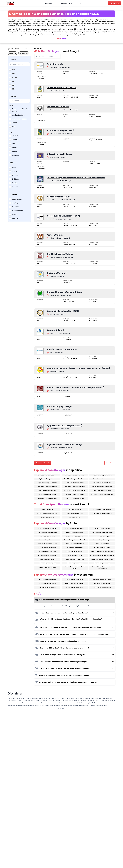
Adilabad (16, 144)
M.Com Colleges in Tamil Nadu (47, 528)
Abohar (15, 136)
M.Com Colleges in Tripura (102, 563)
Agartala (16, 155)
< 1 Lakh (15, 171)
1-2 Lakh (15, 175)
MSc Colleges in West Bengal (75, 587)
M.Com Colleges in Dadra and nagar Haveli (75, 568)
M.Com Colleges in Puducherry (47, 555)
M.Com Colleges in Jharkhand (47, 548)
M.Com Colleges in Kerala (102, 528)
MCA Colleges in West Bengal (102, 580)
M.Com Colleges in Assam (102, 548)
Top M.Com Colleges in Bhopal (75, 483)
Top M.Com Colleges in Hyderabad (75, 487)
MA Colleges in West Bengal (102, 583)
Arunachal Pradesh (20, 119)
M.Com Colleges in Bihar (102, 544)
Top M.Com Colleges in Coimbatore (75, 479)
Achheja (15, 140)
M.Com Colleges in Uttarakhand (47, 544)
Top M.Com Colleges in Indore (102, 483)
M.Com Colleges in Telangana (102, 540)
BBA (14, 89)
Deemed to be (18, 211)
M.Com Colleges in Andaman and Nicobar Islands (102, 568)
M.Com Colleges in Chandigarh (75, 551)
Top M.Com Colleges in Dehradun (47, 498)
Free (14, 167)
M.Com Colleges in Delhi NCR (47, 551)
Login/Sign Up (114, 3)
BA (13, 81)
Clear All (27, 49)
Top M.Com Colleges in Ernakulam (47, 490)
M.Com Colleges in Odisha (75, 548)
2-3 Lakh (16, 179)
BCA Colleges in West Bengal (47, 583)
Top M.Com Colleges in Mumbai (102, 475)
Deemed (16, 207)
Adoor (15, 151)
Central (15, 203)
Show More (110, 463)
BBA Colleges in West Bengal (75, 580)
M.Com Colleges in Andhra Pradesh (75, 540)
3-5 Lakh (16, 183)
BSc (14, 70)
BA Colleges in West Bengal (47, 587)
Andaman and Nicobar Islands (21, 110)
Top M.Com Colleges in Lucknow (47, 483)
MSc (14, 85)
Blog (80, 3)
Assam (15, 123)
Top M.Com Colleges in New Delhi (47, 487)
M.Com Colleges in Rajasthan (75, 536)
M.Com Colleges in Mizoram (47, 568)
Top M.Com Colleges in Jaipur (102, 479)
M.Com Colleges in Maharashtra (75, 528)
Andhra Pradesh (18, 115)
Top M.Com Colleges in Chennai (75, 475)
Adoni (14, 147)
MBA (14, 74)
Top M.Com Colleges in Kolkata (75, 494)
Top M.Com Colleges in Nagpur (47, 494)
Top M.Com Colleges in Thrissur (102, 490)
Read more (62, 38)
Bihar (14, 127)
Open (14, 215)
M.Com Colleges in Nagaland (47, 563)
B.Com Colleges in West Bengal (75, 583)
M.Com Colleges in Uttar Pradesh (47, 532)
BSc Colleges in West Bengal (102, 587)
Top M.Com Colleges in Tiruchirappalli (102, 494)
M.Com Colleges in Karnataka (75, 532)
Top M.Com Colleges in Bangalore (47, 475)
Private (15, 218)
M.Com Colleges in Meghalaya (75, 559)
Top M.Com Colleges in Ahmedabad (75, 490)
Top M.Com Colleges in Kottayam (102, 487)
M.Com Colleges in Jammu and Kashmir (102, 555)
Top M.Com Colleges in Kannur (75, 498)
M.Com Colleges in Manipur (75, 563)
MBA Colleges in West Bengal (47, 580)
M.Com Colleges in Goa (75, 555)
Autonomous (17, 199)
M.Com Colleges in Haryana (47, 540)
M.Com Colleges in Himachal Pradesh (102, 551)
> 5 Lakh (15, 187)
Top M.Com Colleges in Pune (47, 479)
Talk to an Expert (43, 463)
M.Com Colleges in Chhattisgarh (75, 544)
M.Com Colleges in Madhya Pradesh (102, 532)
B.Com (15, 77)
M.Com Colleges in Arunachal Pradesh (102, 559)
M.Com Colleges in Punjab (47, 536)
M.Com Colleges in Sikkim (47, 559)
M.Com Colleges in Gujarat (102, 536)
